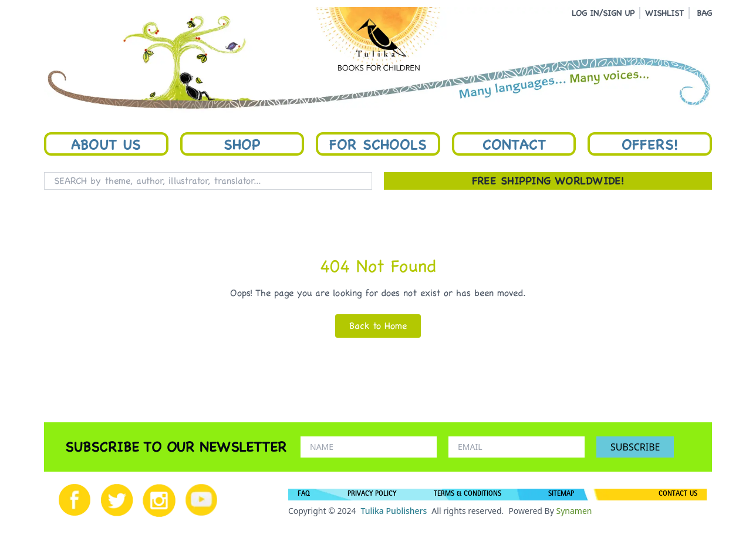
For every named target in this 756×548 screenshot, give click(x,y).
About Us (106, 144)
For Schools (378, 144)
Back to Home (378, 326)
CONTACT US (678, 495)
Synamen (574, 511)
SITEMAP (561, 495)
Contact (514, 144)
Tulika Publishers (394, 511)
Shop (242, 144)
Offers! (650, 144)
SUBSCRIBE (635, 447)
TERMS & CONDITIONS (468, 495)
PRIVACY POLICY (372, 495)
